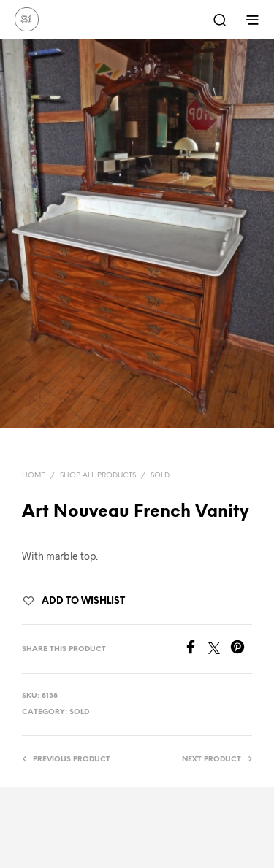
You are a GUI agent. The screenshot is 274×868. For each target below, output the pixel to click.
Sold (160, 476)
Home (34, 476)
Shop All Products (98, 476)
